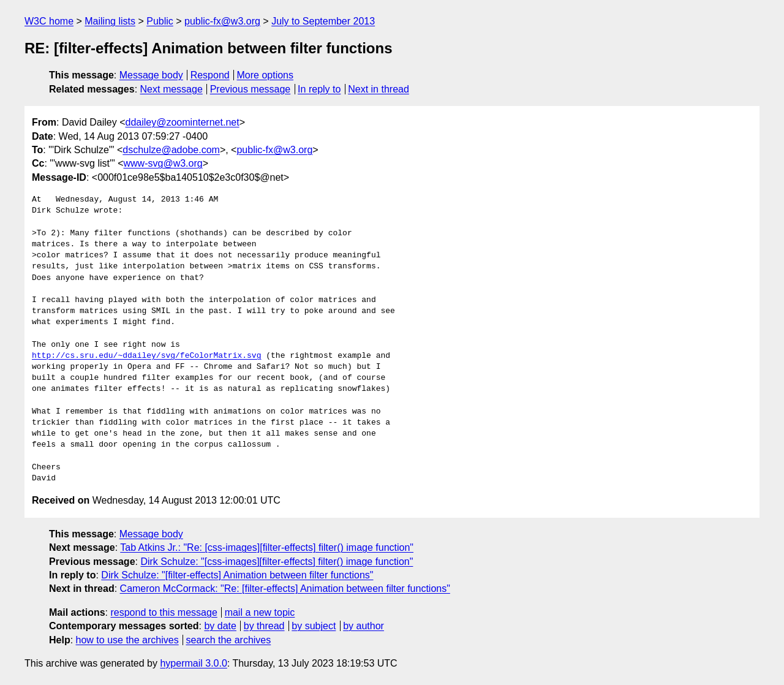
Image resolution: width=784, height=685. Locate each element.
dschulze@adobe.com (171, 150)
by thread (264, 626)
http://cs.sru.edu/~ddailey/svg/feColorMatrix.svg (146, 356)
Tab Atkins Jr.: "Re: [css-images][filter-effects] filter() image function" (267, 547)
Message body (151, 75)
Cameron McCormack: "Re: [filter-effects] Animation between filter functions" (285, 588)
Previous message (251, 89)
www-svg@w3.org (163, 163)
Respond (210, 75)
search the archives (229, 640)
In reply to (319, 89)
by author (364, 626)
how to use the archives (127, 640)
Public (160, 21)
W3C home (49, 21)
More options (266, 75)
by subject (314, 626)
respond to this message (164, 612)
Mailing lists (110, 21)
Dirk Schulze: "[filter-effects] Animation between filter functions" (237, 575)
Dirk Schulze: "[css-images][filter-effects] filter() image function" (277, 562)
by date (220, 626)
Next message (171, 89)
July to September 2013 (323, 21)
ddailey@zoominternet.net (183, 122)
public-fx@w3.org (222, 21)
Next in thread (379, 89)
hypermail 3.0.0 (193, 663)
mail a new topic (260, 612)
